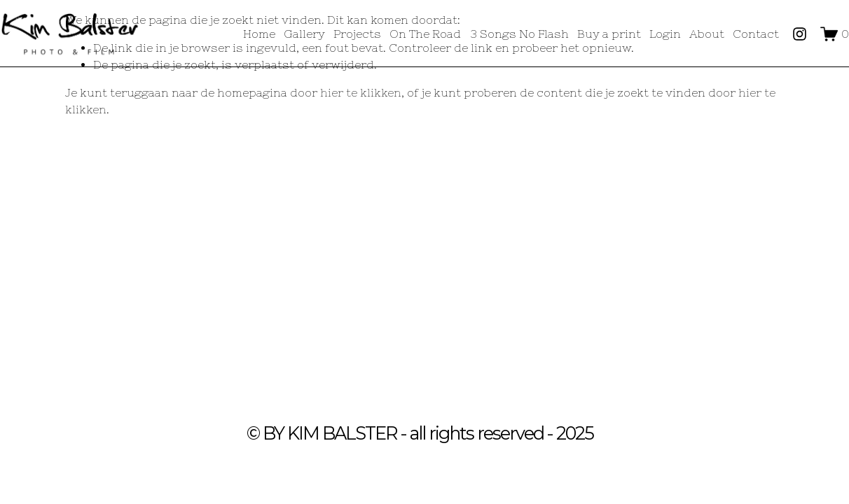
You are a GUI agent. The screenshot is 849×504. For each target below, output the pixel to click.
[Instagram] (800, 34)
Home (259, 34)
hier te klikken (361, 92)
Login (665, 34)
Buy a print (609, 34)
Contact (756, 34)
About (707, 34)
